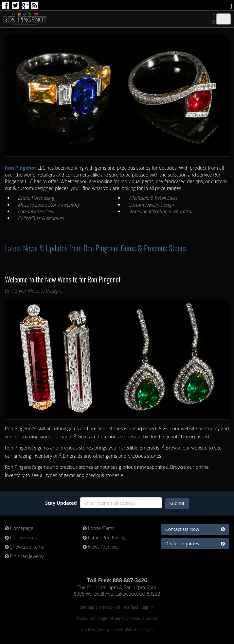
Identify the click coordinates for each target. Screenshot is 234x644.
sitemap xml (109, 607)
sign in (148, 607)
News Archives (101, 547)
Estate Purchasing (104, 538)
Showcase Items (25, 547)
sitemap (87, 607)
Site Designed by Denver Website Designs (117, 629)
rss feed (131, 607)
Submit (177, 503)
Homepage (19, 528)
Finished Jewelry (24, 556)
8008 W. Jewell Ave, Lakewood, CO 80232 (117, 594)
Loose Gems (99, 528)
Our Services (21, 538)
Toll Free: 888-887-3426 (117, 580)
